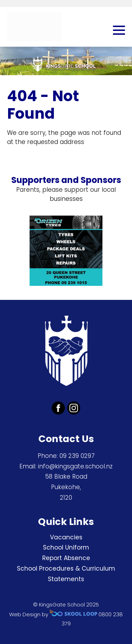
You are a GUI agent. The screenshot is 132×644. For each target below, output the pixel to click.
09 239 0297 (77, 456)
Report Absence (66, 558)
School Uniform (66, 547)
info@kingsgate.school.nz (75, 466)
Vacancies (66, 537)
